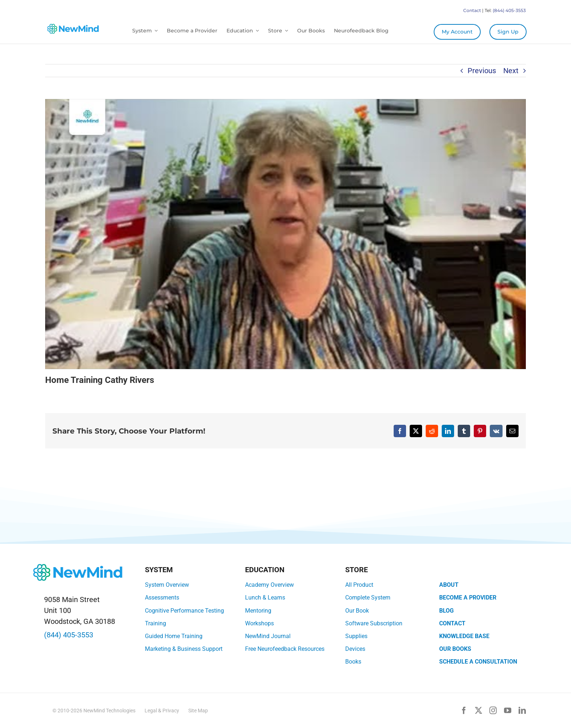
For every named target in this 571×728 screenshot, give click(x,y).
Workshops (259, 623)
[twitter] (479, 711)
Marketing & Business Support (184, 649)
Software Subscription (374, 623)
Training (155, 623)
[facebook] (464, 711)
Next (511, 71)
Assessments (162, 598)
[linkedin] (522, 711)
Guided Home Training (174, 636)
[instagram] (493, 711)
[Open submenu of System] (155, 31)
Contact (472, 10)
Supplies (356, 636)
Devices (355, 649)
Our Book (357, 611)
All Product (359, 585)
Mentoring (258, 611)
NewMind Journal (268, 636)
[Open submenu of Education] (256, 31)
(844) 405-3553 (509, 10)
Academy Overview (269, 585)
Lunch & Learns (265, 598)
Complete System (368, 598)
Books (353, 662)
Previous (482, 71)
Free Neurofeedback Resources (285, 649)
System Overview (167, 585)
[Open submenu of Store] (285, 31)
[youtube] (508, 711)
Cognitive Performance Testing (184, 611)
